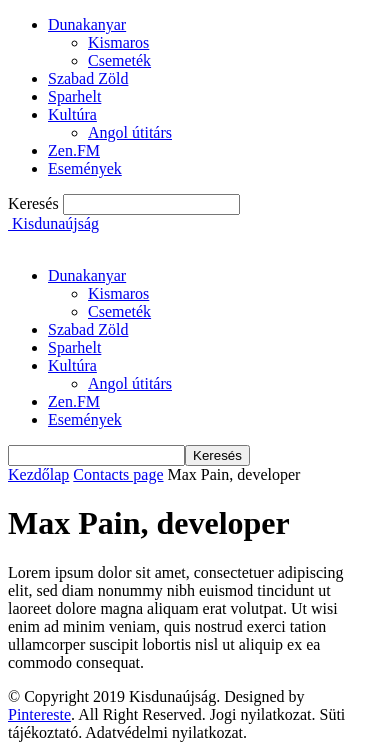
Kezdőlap (38, 474)
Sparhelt (74, 96)
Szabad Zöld (88, 78)
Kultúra (72, 114)
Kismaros (118, 42)
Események (85, 168)
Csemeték (119, 60)
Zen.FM (74, 150)
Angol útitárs (130, 132)
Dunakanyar (87, 24)
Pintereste (39, 714)
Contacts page (118, 474)
